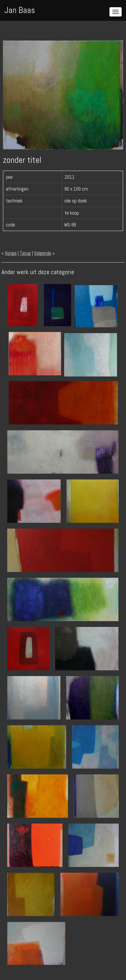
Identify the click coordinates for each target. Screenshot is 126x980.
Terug (25, 253)
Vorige (11, 253)
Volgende (43, 253)
